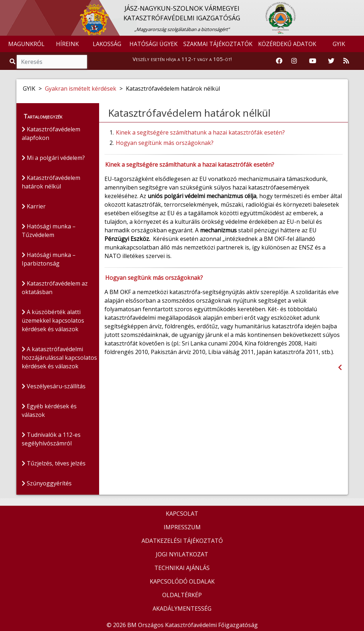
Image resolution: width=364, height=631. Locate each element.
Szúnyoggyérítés (47, 483)
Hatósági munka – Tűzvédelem (49, 231)
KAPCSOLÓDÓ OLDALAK (182, 581)
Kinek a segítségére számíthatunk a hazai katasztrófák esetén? (200, 132)
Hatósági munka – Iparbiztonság (49, 259)
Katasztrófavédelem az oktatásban (55, 288)
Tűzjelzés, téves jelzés (54, 463)
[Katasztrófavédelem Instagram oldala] (294, 61)
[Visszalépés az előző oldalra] (340, 367)
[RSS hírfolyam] (346, 61)
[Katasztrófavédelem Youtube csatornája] (313, 61)
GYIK (339, 44)
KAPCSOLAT (182, 514)
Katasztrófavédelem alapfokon (51, 133)
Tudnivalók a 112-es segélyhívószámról (51, 439)
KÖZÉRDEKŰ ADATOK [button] (287, 44)
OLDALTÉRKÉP (182, 595)
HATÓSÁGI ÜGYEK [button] (153, 44)
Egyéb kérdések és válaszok (49, 410)
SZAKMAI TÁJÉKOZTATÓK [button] (218, 44)
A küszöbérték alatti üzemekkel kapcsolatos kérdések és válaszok (53, 320)
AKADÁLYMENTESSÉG (182, 609)
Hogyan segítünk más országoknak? (165, 143)
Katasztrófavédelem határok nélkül (51, 182)
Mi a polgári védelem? (53, 158)
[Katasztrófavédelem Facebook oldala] (279, 61)
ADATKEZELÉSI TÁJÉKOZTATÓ (182, 541)
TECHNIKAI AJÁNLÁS (182, 568)
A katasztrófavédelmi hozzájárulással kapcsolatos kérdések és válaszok (59, 358)
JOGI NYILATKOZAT (182, 554)
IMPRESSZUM (182, 527)
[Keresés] (52, 62)
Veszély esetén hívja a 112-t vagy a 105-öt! (182, 59)
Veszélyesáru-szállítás (54, 386)
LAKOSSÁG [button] (107, 44)
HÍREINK (67, 44)
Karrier (34, 206)
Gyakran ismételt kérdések (81, 89)
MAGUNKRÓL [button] (26, 44)
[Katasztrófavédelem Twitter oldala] (331, 61)
